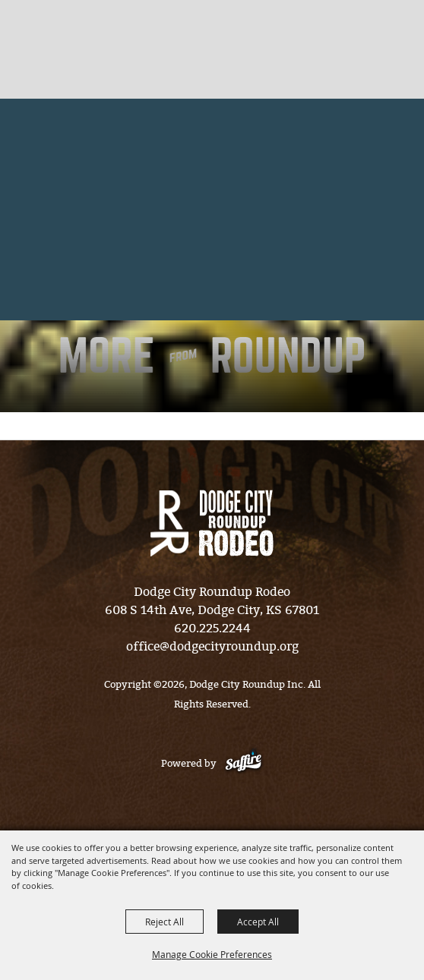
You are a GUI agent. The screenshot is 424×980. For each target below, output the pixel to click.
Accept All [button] (258, 922)
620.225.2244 (212, 628)
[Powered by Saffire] (244, 763)
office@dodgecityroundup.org (212, 646)
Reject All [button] (165, 922)
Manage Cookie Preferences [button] (212, 954)
